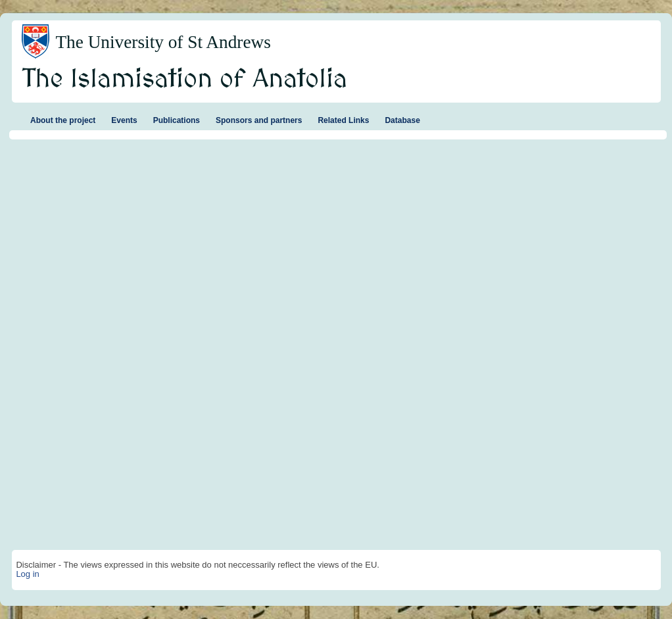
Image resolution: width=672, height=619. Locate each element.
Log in (27, 574)
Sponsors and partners (259, 120)
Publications (177, 120)
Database (402, 120)
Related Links (343, 120)
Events (124, 120)
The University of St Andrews (163, 42)
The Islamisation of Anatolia (185, 80)
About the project (63, 120)
